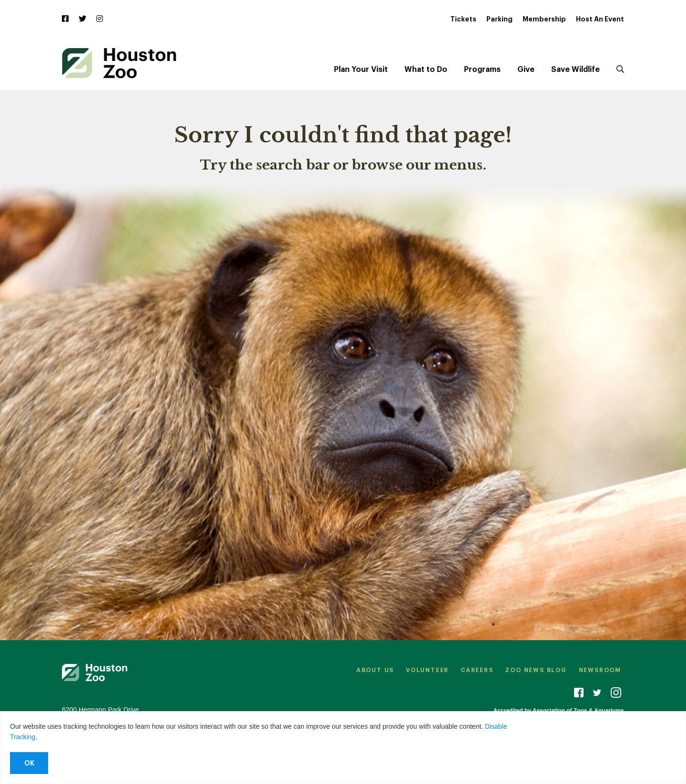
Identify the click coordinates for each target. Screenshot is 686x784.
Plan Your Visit (361, 70)
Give (526, 70)
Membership (544, 19)
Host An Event (600, 19)
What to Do (426, 70)
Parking (499, 19)
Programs (482, 70)
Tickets (463, 19)
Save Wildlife (575, 70)
